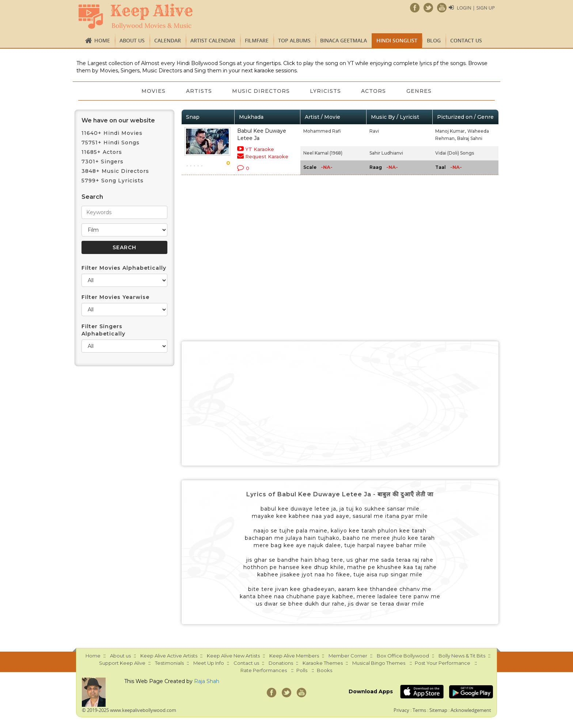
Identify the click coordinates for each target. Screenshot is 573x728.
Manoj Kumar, (451, 131)
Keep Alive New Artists (233, 656)
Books (325, 670)
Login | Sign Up (476, 8)
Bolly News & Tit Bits (462, 656)
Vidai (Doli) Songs (455, 153)
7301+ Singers (103, 162)
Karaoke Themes (323, 663)
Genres (420, 91)
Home (102, 40)
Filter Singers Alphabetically (103, 330)
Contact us (466, 40)
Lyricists (326, 91)
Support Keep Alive (122, 663)
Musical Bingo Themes (379, 663)
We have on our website (118, 120)
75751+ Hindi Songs (111, 143)
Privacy (401, 710)
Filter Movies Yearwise (115, 297)
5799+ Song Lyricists (113, 181)
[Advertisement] (340, 403)
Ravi (374, 131)
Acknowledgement (471, 710)
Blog (434, 40)
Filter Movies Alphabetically (124, 268)
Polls (302, 670)
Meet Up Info (209, 663)
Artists (199, 91)
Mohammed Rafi (322, 131)
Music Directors (261, 91)
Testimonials (169, 663)
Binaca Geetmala (344, 40)
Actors (374, 91)
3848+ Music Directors (115, 171)
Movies (153, 91)
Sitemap (438, 710)
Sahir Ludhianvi (386, 153)
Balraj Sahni (470, 138)
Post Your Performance (443, 663)
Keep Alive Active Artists (169, 656)
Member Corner (348, 656)
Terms (419, 710)
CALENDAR (168, 40)
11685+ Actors (102, 152)
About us (132, 40)
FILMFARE (257, 40)
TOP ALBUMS (294, 40)
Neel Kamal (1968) (323, 153)
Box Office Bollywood (403, 656)
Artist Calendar (213, 40)
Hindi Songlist (397, 40)
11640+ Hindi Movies (112, 133)
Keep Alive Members (294, 656)
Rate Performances (264, 670)
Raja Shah (207, 681)
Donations (281, 663)
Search (92, 197)
